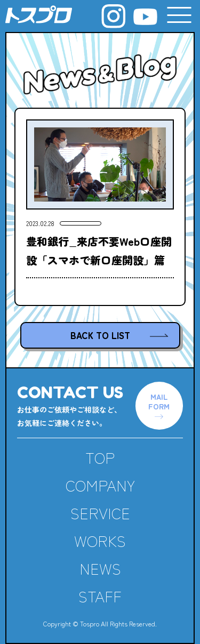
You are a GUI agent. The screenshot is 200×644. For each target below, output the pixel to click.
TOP (100, 457)
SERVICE (100, 513)
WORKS (100, 541)
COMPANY (100, 485)
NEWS (100, 568)
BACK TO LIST (100, 335)
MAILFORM (159, 401)
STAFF (100, 596)
